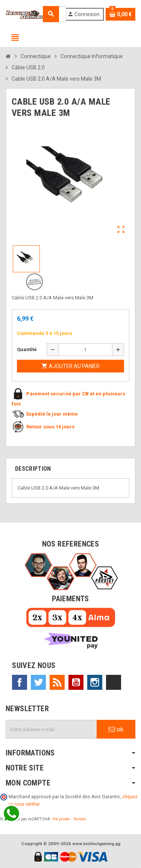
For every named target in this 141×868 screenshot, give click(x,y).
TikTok (114, 682)
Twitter (38, 682)
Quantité (27, 349)
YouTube (76, 682)
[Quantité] (86, 350)
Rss (57, 682)
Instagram (95, 682)
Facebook (20, 682)
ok (116, 729)
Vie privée (61, 819)
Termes (80, 819)
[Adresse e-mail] (51, 729)
